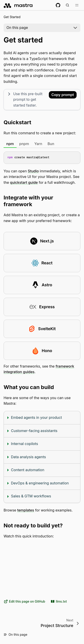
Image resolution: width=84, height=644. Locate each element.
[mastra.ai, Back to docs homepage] (18, 5)
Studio (33, 171)
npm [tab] (10, 144)
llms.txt (59, 601)
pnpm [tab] (24, 144)
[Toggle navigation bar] (77, 5)
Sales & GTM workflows (31, 496)
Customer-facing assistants (34, 430)
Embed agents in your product (37, 417)
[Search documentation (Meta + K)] (67, 5)
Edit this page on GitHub (24, 601)
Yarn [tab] (38, 144)
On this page (17, 28)
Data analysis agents (28, 457)
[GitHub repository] (58, 5)
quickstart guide (24, 182)
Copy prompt (63, 95)
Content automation (28, 470)
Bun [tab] (51, 144)
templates (26, 510)
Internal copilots (25, 444)
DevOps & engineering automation (40, 483)
